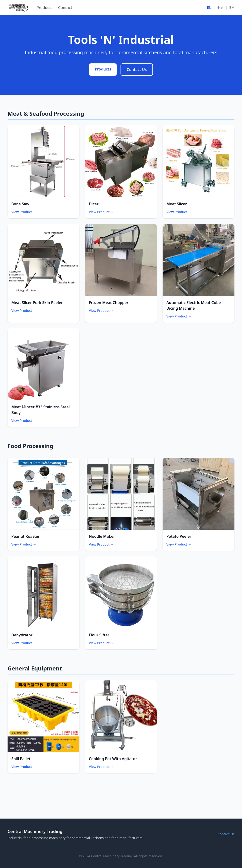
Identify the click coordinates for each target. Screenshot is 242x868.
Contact (65, 8)
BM (232, 7)
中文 (220, 7)
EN (209, 7)
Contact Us (137, 70)
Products (44, 8)
